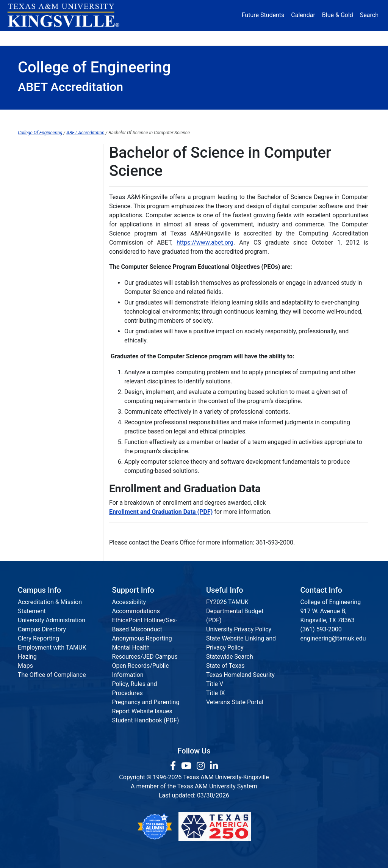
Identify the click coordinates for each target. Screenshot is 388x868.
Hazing (27, 657)
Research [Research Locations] (182, 38)
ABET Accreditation (85, 133)
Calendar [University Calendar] (303, 15)
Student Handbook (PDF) (146, 720)
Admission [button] (80, 38)
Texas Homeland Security (240, 675)
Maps (25, 666)
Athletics (312, 38)
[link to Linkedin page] (214, 766)
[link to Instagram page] (202, 766)
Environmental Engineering (54, 275)
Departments (98, 117)
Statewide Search (230, 657)
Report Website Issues (142, 711)
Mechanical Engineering (50, 307)
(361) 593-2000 (321, 629)
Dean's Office (44, 117)
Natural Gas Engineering (50, 322)
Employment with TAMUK (52, 647)
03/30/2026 (213, 795)
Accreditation (291, 117)
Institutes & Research (162, 117)
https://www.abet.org (205, 243)
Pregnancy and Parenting (146, 702)
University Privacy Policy (239, 629)
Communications (232, 117)
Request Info (344, 117)
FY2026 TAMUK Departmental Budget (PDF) (235, 611)
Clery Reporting (38, 638)
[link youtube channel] (187, 766)
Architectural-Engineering (52, 182)
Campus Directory (42, 629)
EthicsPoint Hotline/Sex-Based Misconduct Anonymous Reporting (145, 629)
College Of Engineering (40, 133)
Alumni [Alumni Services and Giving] (273, 38)
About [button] (35, 38)
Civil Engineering (40, 213)
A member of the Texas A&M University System (194, 786)
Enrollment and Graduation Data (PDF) (161, 512)
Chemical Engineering (47, 198)
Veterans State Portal (235, 702)
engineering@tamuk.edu (333, 638)
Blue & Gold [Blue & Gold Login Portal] (338, 15)
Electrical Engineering (47, 260)
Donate (352, 38)
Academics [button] (131, 38)
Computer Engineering (48, 244)
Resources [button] (227, 38)
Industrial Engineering (47, 291)
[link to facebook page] (174, 766)
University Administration (52, 620)
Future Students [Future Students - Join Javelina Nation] (263, 15)
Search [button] (369, 15)
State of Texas (225, 666)
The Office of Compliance (52, 675)
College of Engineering (48, 151)
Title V (215, 684)
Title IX (216, 693)
